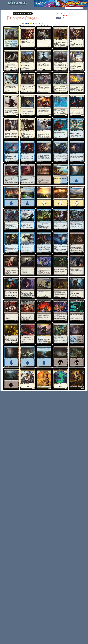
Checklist (65, 18)
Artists (28, 8)
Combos (21, 8)
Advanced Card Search (10, 8)
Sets (42, 8)
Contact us (44, 392)
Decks (70, 18)
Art (73, 18)
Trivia (49, 8)
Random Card (58, 8)
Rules (36, 8)
